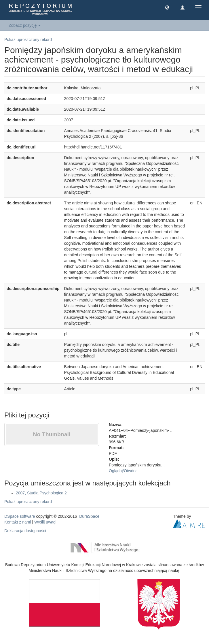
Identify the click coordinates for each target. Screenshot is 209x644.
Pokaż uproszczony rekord (28, 39)
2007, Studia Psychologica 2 (41, 493)
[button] (167, 7)
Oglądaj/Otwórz (123, 471)
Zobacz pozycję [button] (25, 25)
